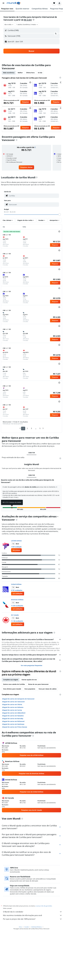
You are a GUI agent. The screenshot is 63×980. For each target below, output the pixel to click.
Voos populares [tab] (30, 736)
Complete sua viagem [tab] (11, 727)
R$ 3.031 (28, 20)
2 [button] (27, 428)
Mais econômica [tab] (9, 73)
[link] (26, 167)
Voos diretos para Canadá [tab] (12, 736)
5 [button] (40, 428)
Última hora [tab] (30, 73)
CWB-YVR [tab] (32, 453)
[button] (3, 3)
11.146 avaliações (17, 668)
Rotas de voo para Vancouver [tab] (38, 731)
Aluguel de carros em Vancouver (13, 749)
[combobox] (9, 25)
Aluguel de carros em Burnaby (13, 766)
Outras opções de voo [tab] (29, 727)
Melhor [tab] (20, 73)
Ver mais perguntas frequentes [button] (31, 712)
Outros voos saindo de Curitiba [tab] (14, 731)
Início (20, 976)
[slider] (60, 214)
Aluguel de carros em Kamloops (13, 771)
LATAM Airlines (16, 588)
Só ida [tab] (40, 73)
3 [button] (31, 428)
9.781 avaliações (17, 637)
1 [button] (23, 428)
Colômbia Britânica (36, 976)
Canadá (26, 976)
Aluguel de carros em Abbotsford (14, 760)
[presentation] (34, 20)
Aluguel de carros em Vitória (12, 751)
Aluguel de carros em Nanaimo (13, 763)
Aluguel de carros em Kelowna (13, 754)
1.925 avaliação (16, 594)
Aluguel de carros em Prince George (15, 774)
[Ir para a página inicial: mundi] (14, 3)
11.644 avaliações (17, 653)
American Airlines (17, 647)
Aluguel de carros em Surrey (12, 757)
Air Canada (15, 662)
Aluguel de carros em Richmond (13, 768)
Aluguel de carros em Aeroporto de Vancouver (18, 746)
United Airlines (16, 631)
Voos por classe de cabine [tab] (48, 736)
